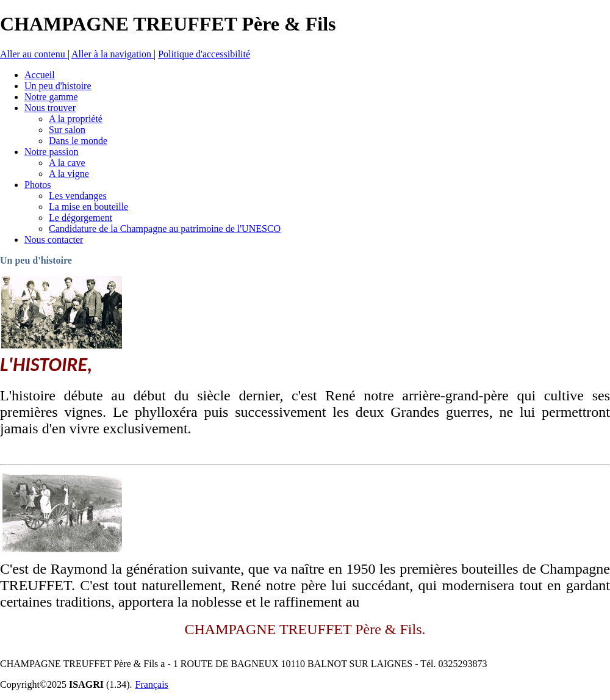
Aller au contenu (34, 54)
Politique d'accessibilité (204, 54)
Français (152, 684)
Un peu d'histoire (36, 260)
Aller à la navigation (113, 54)
